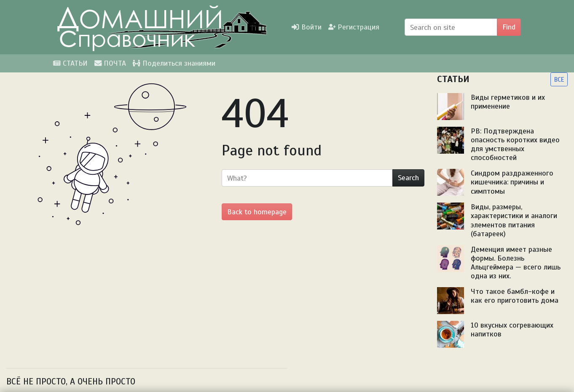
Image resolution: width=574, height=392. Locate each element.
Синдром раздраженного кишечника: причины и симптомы (512, 182)
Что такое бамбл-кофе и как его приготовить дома (515, 296)
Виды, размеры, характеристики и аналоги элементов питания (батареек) (514, 220)
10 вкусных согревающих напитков (512, 329)
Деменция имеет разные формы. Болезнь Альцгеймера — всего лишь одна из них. (516, 263)
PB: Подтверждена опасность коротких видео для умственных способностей (515, 144)
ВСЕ (559, 79)
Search (408, 178)
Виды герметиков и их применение (508, 102)
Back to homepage (257, 212)
